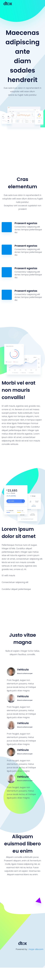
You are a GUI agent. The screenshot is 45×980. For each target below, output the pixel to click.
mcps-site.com (36, 949)
